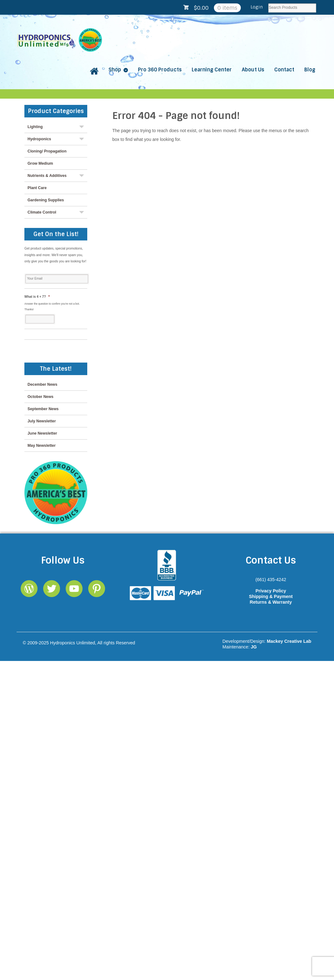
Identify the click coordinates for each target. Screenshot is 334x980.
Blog (310, 70)
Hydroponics (39, 139)
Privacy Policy (271, 591)
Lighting (35, 127)
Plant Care (37, 188)
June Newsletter (42, 433)
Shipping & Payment (271, 596)
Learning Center (212, 70)
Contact (284, 70)
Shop (115, 70)
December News (42, 384)
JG (254, 647)
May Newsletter (42, 446)
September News (43, 409)
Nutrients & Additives (47, 176)
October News (40, 397)
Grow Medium (40, 163)
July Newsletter (42, 421)
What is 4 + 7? (37, 297)
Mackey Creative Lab (289, 641)
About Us (253, 70)
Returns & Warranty (271, 602)
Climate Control (42, 212)
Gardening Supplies (46, 200)
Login (257, 7)
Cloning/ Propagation (47, 151)
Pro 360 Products (160, 70)
